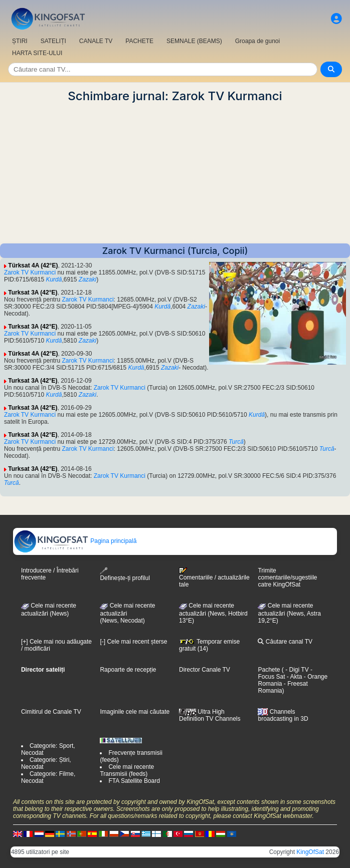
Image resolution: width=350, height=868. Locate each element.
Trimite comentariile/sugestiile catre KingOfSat (287, 577)
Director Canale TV (205, 670)
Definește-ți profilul (125, 574)
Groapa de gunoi (257, 41)
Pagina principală (75, 541)
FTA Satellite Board (134, 781)
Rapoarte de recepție (128, 670)
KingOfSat (310, 852)
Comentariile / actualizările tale (214, 577)
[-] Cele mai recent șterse (133, 642)
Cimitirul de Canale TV (51, 712)
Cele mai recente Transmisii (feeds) (127, 770)
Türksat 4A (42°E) (33, 265)
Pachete (269, 670)
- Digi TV (297, 670)
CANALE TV (96, 41)
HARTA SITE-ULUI (37, 53)
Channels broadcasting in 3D (283, 715)
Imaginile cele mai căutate (135, 712)
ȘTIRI (20, 41)
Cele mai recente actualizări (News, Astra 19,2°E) (289, 613)
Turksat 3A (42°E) (33, 293)
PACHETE (139, 41)
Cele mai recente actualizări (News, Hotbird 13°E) (213, 613)
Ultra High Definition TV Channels (210, 715)
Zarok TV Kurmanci (30, 272)
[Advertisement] (175, 173)
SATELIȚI (53, 41)
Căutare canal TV (285, 642)
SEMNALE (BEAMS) (194, 41)
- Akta (294, 677)
